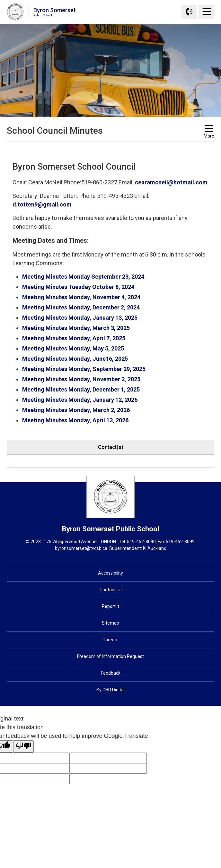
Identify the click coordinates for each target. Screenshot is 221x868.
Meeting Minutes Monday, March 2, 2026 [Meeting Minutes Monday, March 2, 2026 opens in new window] (76, 410)
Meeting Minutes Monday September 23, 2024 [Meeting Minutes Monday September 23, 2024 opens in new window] (83, 277)
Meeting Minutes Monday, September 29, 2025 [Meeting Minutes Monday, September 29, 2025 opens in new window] (84, 369)
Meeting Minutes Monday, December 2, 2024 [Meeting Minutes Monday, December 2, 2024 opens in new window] (81, 307)
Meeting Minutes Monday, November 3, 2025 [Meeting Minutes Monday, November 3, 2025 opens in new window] (81, 379)
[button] (100, 147)
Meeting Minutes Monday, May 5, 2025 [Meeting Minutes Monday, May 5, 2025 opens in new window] (73, 348)
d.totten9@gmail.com (42, 204)
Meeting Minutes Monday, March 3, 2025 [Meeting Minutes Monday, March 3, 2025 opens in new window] (76, 328)
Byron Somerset (55, 12)
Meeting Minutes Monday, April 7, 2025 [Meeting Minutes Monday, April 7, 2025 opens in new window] (74, 338)
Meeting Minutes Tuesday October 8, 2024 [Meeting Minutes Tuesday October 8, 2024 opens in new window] (78, 287)
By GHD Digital (110, 690)
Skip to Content (0, 0)
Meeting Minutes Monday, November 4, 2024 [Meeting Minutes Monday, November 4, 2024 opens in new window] (81, 297)
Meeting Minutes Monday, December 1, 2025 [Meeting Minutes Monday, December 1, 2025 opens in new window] (81, 389)
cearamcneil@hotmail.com (171, 182)
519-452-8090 (141, 542)
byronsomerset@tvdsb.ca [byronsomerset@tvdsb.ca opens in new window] (81, 548)
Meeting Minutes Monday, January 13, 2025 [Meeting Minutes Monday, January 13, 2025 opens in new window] (80, 318)
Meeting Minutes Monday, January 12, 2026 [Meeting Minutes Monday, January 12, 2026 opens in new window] (80, 400)
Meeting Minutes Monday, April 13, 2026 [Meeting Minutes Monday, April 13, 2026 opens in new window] (75, 420)
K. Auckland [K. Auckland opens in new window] (155, 548)
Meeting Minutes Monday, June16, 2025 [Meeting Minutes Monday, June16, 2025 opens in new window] (75, 359)
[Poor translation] (23, 746)
